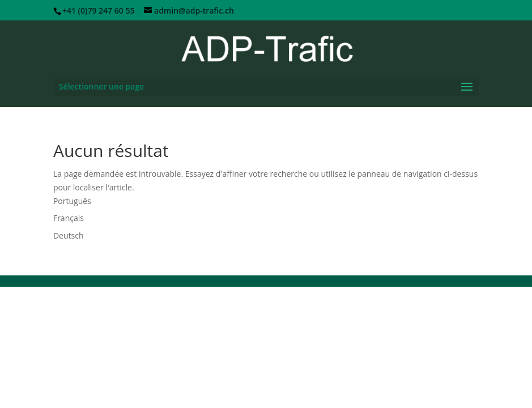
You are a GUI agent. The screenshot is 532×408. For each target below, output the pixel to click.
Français (69, 218)
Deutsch (69, 235)
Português (72, 201)
